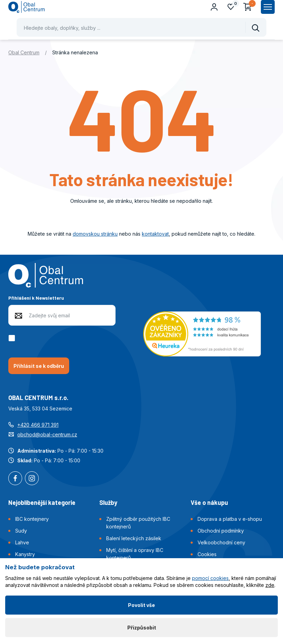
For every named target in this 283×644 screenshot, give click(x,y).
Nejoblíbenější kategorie (42, 502)
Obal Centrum (24, 52)
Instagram (32, 479)
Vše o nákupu (209, 502)
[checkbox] (13, 338)
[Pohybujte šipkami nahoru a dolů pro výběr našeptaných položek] (141, 27)
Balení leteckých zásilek (134, 538)
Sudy (21, 531)
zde (270, 585)
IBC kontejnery (32, 519)
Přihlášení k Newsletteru (36, 298)
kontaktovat (155, 234)
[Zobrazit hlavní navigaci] (268, 7)
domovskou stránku (95, 234)
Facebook (15, 479)
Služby (108, 502)
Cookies (207, 554)
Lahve (22, 542)
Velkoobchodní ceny (221, 542)
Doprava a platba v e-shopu (230, 519)
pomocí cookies (210, 578)
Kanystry (25, 554)
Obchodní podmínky (221, 531)
